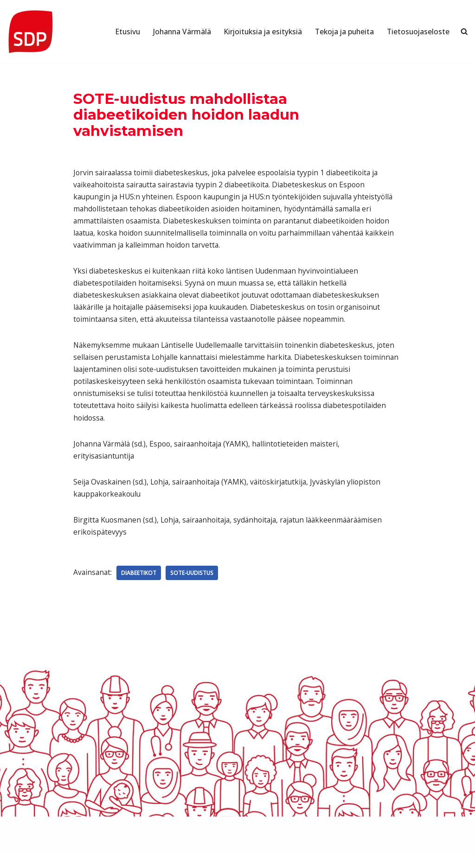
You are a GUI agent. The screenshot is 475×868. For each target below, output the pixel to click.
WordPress (73, 856)
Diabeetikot (140, 587)
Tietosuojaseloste (417, 32)
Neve (16, 856)
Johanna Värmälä (174, 32)
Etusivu (119, 32)
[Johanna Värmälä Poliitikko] (30, 32)
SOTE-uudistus (194, 587)
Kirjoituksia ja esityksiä (257, 32)
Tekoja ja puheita (342, 32)
